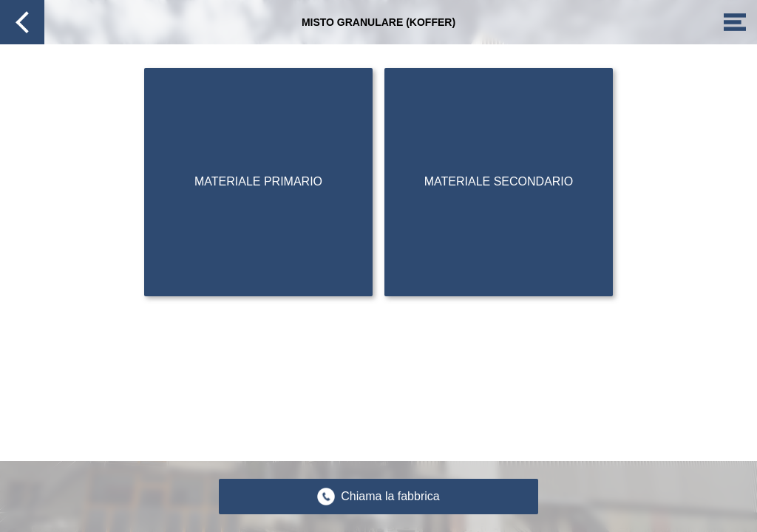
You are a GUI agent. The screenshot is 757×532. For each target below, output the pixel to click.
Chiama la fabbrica (390, 496)
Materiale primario (258, 181)
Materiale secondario (499, 181)
